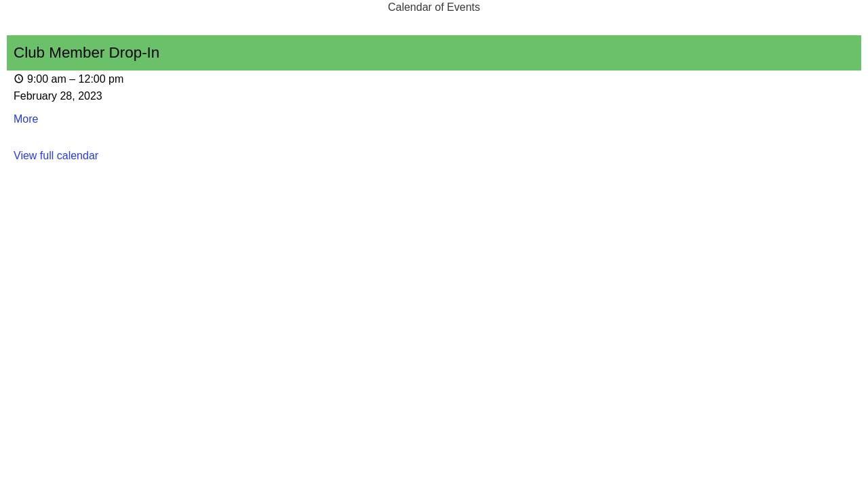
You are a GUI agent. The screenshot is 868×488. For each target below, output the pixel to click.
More (26, 119)
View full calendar (56, 156)
